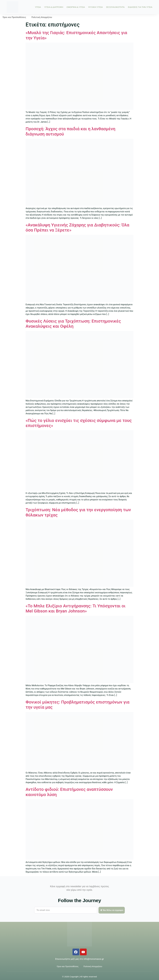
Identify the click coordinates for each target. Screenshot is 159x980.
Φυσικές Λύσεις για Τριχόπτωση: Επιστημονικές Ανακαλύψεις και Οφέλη (73, 324)
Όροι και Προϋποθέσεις (14, 17)
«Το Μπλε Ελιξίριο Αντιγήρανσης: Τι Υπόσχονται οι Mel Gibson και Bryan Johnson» (76, 608)
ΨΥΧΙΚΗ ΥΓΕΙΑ (95, 7)
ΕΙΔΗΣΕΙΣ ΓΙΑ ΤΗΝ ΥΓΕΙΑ (140, 7)
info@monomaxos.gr (94, 959)
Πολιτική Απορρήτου (42, 17)
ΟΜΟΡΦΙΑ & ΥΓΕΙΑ (76, 7)
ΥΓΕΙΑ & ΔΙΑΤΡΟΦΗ (54, 7)
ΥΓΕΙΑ (38, 7)
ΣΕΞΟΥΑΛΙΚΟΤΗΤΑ (115, 7)
